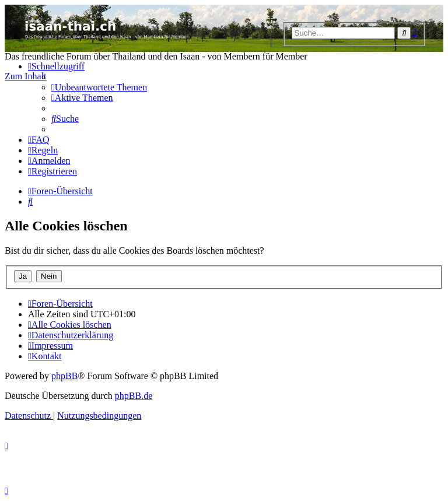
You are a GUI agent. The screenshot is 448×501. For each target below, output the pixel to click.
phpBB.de (134, 396)
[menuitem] (99, 87)
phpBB (64, 376)
